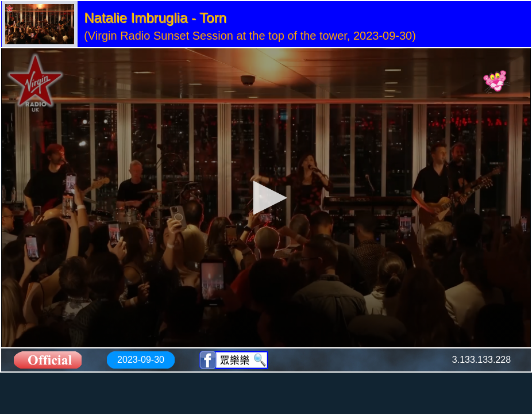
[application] (266, 198)
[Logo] (496, 82)
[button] (266, 198)
